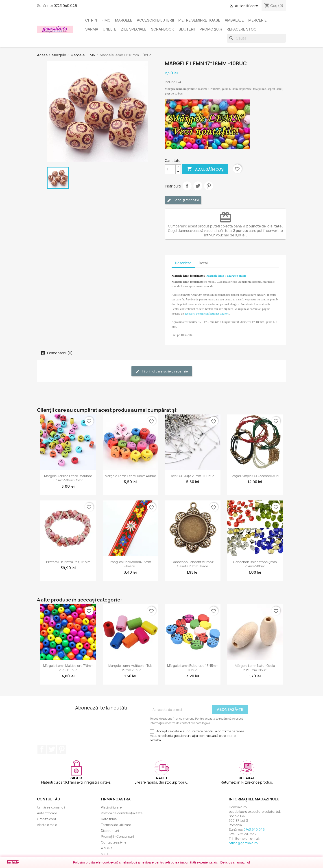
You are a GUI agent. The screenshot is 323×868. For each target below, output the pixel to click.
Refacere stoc (241, 29)
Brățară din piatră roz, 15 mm (68, 562)
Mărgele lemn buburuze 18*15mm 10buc (193, 668)
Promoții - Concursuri (117, 836)
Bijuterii (187, 29)
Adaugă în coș (205, 169)
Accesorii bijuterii (155, 20)
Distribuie (187, 186)
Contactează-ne (114, 842)
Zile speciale (134, 29)
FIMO (106, 20)
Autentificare (47, 813)
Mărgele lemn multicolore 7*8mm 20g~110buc (68, 668)
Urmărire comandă (51, 807)
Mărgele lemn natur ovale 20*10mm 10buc (255, 668)
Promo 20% (211, 29)
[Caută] (256, 38)
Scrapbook (163, 29)
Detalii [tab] (204, 263)
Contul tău (49, 799)
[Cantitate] (170, 169)
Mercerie (258, 20)
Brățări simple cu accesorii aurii (255, 476)
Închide (13, 862)
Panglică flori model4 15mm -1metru (130, 564)
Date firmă (109, 819)
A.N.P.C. (107, 848)
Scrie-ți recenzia (183, 200)
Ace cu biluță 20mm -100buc (193, 476)
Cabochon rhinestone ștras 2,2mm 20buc (255, 564)
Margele (124, 20)
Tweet (198, 186)
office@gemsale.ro (243, 843)
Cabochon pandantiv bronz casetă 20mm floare (193, 564)
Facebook (42, 749)
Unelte (110, 29)
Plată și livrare (111, 807)
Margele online (237, 276)
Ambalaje (234, 20)
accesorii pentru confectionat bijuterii (207, 314)
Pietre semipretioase (199, 20)
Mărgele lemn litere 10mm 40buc (130, 476)
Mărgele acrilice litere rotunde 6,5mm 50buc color (68, 478)
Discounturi (110, 831)
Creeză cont (47, 819)
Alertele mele (47, 825)
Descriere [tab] (183, 263)
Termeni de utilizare (116, 825)
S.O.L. (105, 854)
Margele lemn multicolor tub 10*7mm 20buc (130, 668)
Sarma (92, 29)
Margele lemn (215, 276)
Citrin (91, 20)
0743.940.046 (65, 6)
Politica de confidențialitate (122, 813)
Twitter (52, 749)
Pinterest (209, 186)
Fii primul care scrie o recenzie (162, 371)
